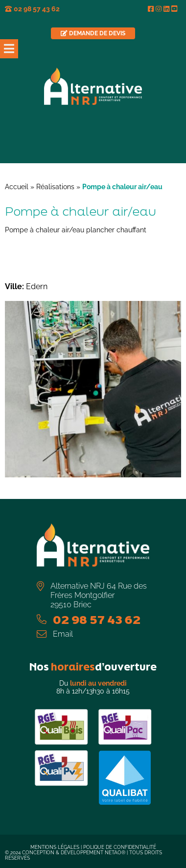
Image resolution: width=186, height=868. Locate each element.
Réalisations (55, 187)
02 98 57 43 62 (37, 9)
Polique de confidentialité (120, 847)
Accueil (17, 187)
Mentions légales (55, 847)
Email (63, 634)
